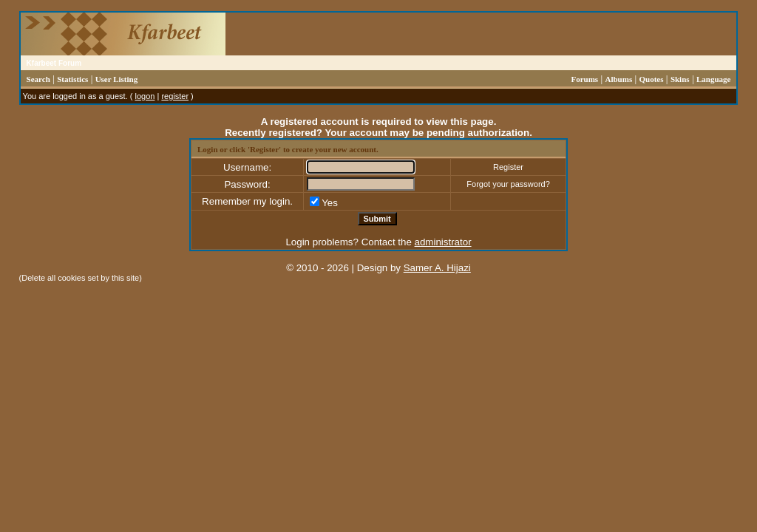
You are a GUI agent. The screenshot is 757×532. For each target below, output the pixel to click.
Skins (680, 79)
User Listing (117, 79)
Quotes (652, 79)
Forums (584, 79)
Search (38, 79)
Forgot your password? (508, 184)
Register (508, 167)
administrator (443, 242)
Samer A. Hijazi (437, 268)
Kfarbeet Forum (54, 63)
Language (713, 79)
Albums (619, 79)
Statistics (72, 79)
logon (145, 96)
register (175, 96)
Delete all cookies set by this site (80, 278)
